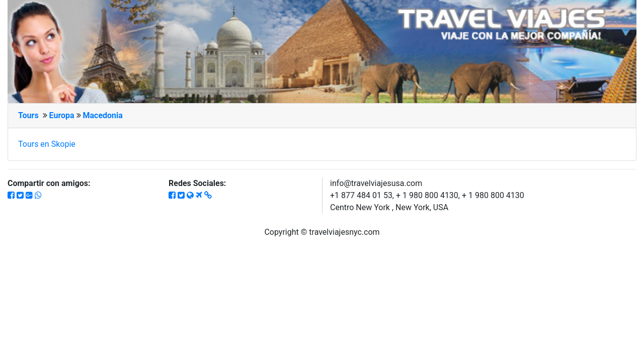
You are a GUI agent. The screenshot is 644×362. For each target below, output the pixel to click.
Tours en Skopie (47, 144)
